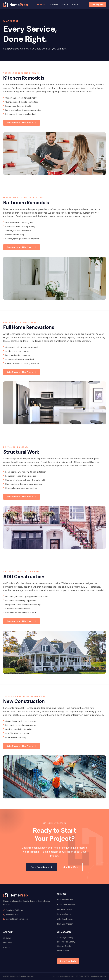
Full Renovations (65, 909)
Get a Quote (97, 5)
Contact (76, 5)
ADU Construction (65, 919)
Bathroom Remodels (66, 904)
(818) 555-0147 (13, 915)
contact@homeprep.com (17, 919)
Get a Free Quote (42, 867)
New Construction (65, 924)
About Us (7, 938)
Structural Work (64, 914)
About (65, 5)
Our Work (54, 5)
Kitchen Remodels (65, 900)
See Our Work (71, 867)
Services (41, 5)
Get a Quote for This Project (22, 123)
